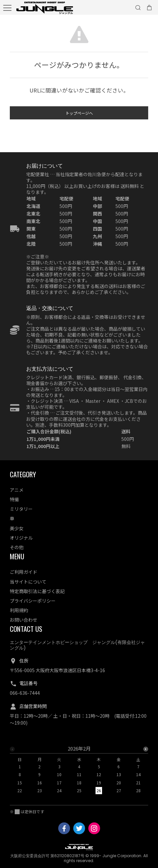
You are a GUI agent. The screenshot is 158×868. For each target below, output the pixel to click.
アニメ (17, 490)
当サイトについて (28, 582)
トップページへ (79, 115)
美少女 (17, 528)
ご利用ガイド (24, 572)
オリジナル (21, 538)
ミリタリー (21, 509)
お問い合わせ (24, 620)
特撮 (14, 499)
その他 (17, 547)
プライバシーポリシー (33, 601)
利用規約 (19, 610)
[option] (79, 772)
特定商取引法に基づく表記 (37, 591)
